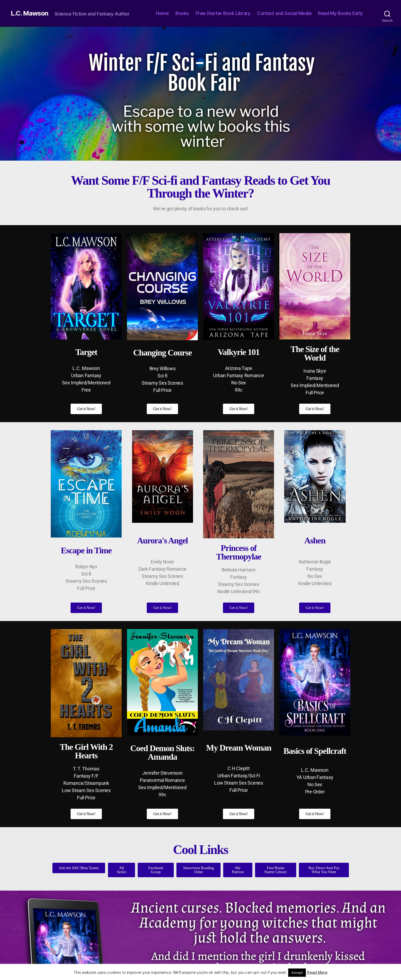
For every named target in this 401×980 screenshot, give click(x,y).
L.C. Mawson (29, 13)
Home (162, 13)
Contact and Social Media (284, 13)
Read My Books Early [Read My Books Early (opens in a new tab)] (340, 13)
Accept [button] (297, 973)
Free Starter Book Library (223, 13)
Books (182, 13)
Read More (317, 972)
